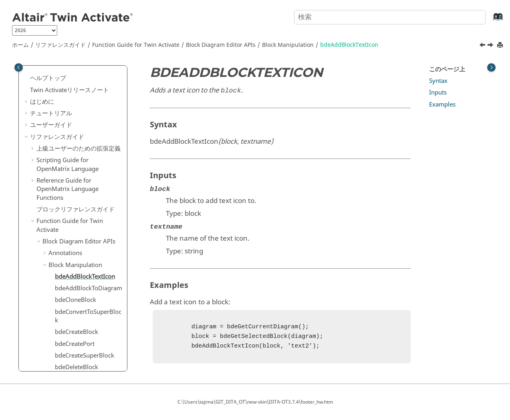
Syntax (438, 81)
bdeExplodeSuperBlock (87, 330)
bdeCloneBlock (76, 199)
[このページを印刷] (501, 45)
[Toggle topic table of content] (491, 67)
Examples (442, 104)
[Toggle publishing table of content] (19, 67)
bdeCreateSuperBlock (85, 255)
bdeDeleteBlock (77, 266)
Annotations (65, 152)
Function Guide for (136, 45)
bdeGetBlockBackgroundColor (88, 358)
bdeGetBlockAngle (81, 342)
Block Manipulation (288, 45)
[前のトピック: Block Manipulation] (483, 46)
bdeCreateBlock (77, 231)
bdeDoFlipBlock (77, 298)
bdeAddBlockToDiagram (89, 187)
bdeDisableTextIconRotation (88, 282)
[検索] (471, 16)
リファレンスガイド (60, 45)
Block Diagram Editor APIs (221, 45)
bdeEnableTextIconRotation (88, 314)
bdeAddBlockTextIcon (349, 45)
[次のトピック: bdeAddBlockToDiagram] (491, 46)
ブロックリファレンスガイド (76, 109)
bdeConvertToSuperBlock (88, 215)
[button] (33, 80)
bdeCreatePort (75, 243)
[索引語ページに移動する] (490, 21)
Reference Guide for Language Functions (68, 88)
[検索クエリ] (390, 17)
